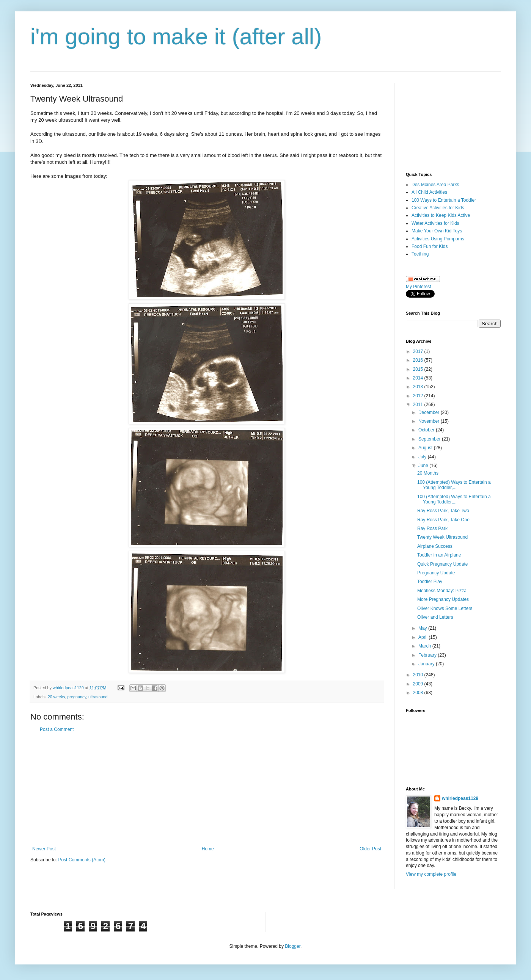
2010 (419, 675)
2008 (419, 693)
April (423, 637)
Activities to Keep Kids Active (441, 215)
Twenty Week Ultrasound (442, 537)
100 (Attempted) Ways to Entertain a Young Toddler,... (454, 485)
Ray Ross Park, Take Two (443, 511)
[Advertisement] (207, 789)
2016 (419, 360)
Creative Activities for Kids (438, 208)
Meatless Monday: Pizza (442, 591)
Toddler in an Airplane (439, 555)
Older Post (370, 849)
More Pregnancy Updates (443, 599)
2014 (419, 378)
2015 (419, 369)
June (424, 466)
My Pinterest (419, 287)
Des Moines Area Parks (435, 185)
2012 (419, 396)
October (427, 430)
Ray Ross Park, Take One (443, 520)
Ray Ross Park (432, 528)
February (428, 655)
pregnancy (77, 697)
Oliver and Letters (435, 617)
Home (208, 849)
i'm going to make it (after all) (176, 37)
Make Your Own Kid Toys (437, 231)
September (430, 439)
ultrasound (98, 697)
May (423, 628)
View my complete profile (431, 874)
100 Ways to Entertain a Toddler (444, 200)
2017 (419, 351)
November (430, 421)
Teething (420, 254)
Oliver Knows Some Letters (445, 608)
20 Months (428, 473)
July (423, 457)
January (427, 664)
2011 (419, 405)
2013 (419, 387)
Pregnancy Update (436, 573)
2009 (419, 684)
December (430, 412)
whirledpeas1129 (69, 688)
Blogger (293, 946)
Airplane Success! (435, 546)
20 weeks (57, 697)
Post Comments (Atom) (82, 860)
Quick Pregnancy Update (442, 564)
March (425, 646)
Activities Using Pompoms (438, 239)
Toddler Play (430, 582)
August (426, 448)
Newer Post (44, 849)
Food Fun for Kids (430, 246)
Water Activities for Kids (435, 223)
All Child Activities (429, 192)
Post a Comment (57, 729)
